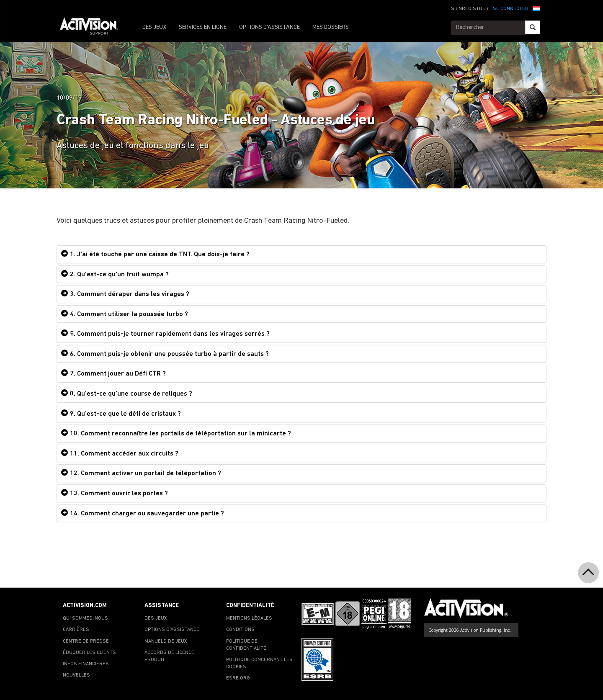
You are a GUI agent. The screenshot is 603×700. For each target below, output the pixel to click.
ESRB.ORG (238, 678)
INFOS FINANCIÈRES (86, 664)
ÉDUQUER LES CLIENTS (89, 653)
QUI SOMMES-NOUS (85, 618)
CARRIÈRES (76, 630)
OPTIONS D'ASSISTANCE (269, 27)
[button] (536, 8)
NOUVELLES (76, 675)
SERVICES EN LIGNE (203, 27)
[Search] (533, 27)
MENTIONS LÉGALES (249, 618)
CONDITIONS (240, 630)
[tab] (301, 254)
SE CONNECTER (511, 9)
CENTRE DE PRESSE (86, 641)
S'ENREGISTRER (470, 9)
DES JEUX (154, 27)
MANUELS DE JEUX (166, 641)
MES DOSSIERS (331, 27)
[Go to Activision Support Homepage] (93, 28)
